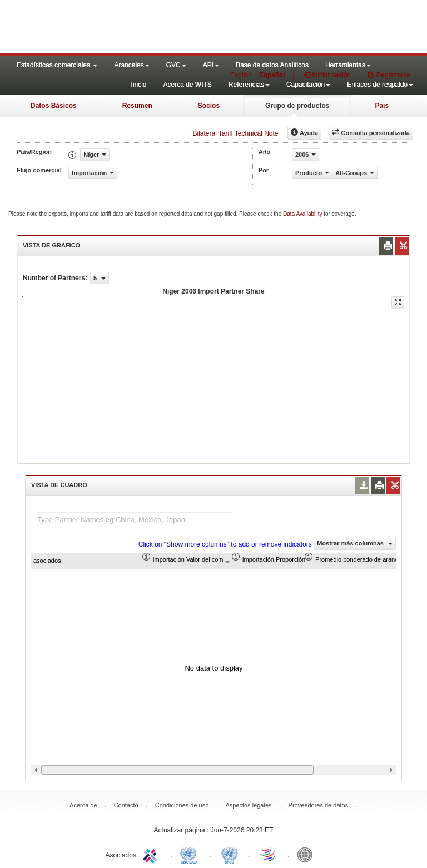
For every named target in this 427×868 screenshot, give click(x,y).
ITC (152, 854)
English (241, 75)
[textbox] (135, 520)
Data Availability (303, 214)
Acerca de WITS (187, 85)
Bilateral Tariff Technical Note (235, 133)
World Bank (307, 854)
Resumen (137, 106)
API (211, 65)
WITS (111, 28)
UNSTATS (230, 854)
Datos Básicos (54, 106)
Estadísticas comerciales (57, 65)
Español (272, 75)
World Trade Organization (269, 854)
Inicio (138, 85)
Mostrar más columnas (355, 543)
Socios (209, 106)
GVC (176, 65)
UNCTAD (191, 854)
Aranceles (131, 65)
